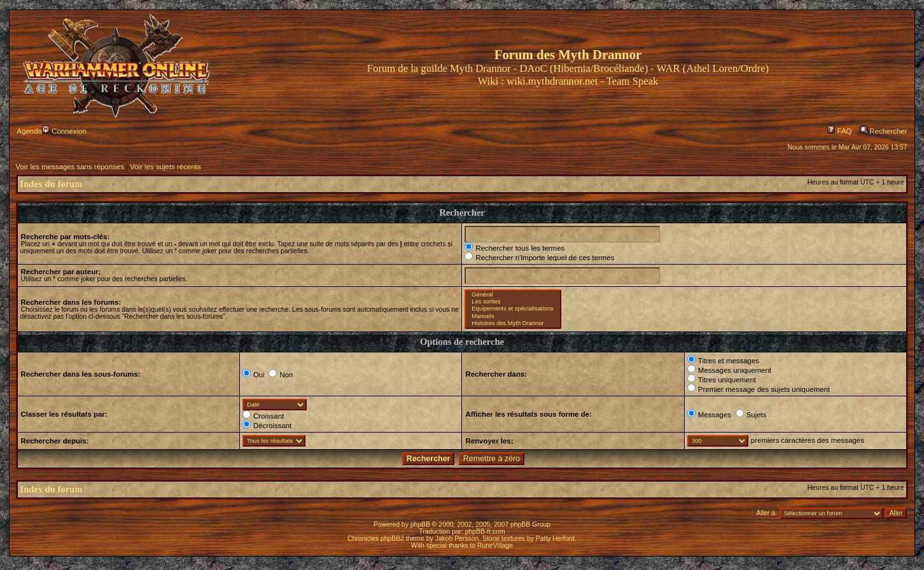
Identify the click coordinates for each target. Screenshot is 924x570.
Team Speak (632, 81)
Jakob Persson (457, 539)
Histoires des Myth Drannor (513, 323)
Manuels (513, 316)
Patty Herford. (556, 539)
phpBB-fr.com (485, 532)
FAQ (839, 131)
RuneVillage (495, 546)
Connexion (64, 131)
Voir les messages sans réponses (70, 167)
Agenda (30, 131)
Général (513, 295)
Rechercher (883, 131)
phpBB (420, 525)
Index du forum (52, 184)
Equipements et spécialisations (513, 309)
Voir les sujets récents (165, 167)
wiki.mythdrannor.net (552, 81)
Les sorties (513, 302)
